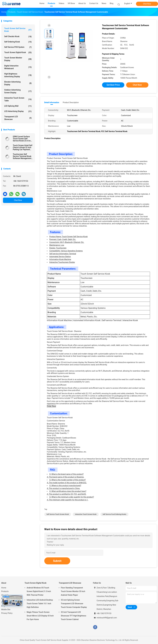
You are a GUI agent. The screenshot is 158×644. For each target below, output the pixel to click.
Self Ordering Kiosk (18, 42)
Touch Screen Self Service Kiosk (18, 30)
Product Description (71, 102)
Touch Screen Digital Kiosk (18, 53)
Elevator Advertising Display (18, 83)
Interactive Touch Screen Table (18, 99)
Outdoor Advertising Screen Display (18, 91)
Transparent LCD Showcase (18, 118)
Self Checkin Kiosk (18, 37)
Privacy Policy (7, 613)
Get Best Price (113, 85)
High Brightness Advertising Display (18, 75)
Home (4, 588)
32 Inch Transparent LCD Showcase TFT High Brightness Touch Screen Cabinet (74, 616)
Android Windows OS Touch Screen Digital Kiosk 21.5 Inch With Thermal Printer (39, 591)
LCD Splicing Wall (18, 106)
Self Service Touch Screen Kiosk (58, 514)
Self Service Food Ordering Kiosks (114, 514)
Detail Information (52, 102)
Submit (57, 561)
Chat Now (147, 4)
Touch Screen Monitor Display (18, 59)
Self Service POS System (18, 47)
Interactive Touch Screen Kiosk (86, 514)
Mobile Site (6, 610)
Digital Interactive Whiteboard (18, 67)
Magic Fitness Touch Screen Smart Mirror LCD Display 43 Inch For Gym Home (40, 616)
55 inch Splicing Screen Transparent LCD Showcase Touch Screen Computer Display (74, 604)
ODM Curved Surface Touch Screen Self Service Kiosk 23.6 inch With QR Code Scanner (22, 139)
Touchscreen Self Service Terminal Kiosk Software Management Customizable (22, 156)
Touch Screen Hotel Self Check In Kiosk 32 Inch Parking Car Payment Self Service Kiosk (23, 147)
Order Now (51, 406)
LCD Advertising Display (18, 111)
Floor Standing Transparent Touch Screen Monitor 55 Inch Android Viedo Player (73, 591)
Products (5, 591)
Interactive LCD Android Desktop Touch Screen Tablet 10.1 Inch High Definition (40, 604)
